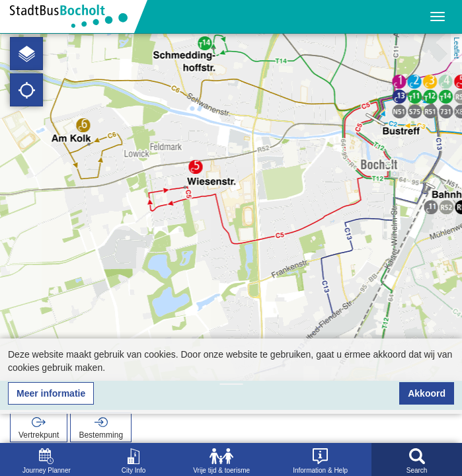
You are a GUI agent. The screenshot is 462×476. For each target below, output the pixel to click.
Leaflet (457, 48)
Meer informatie (51, 393)
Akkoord (427, 393)
